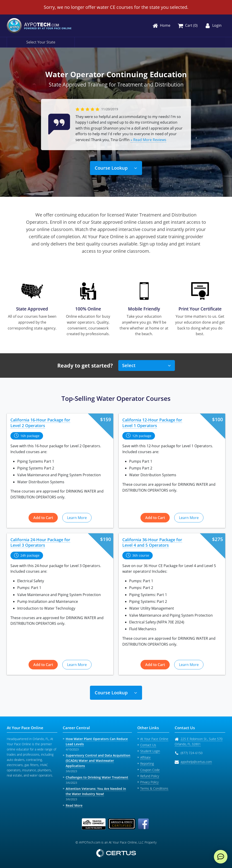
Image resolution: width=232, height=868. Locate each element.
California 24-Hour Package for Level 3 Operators (40, 542)
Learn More (77, 518)
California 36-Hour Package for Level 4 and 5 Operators (152, 542)
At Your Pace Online (154, 739)
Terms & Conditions (154, 788)
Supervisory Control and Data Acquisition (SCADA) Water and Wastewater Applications (98, 761)
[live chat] (221, 857)
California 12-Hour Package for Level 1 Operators (152, 423)
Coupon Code (150, 770)
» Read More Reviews (148, 140)
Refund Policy (150, 776)
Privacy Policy (149, 782)
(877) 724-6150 (192, 753)
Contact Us (148, 745)
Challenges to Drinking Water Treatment (97, 777)
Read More (74, 805)
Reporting (147, 763)
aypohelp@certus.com (196, 762)
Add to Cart (43, 518)
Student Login (150, 751)
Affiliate (145, 757)
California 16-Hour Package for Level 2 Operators (40, 423)
